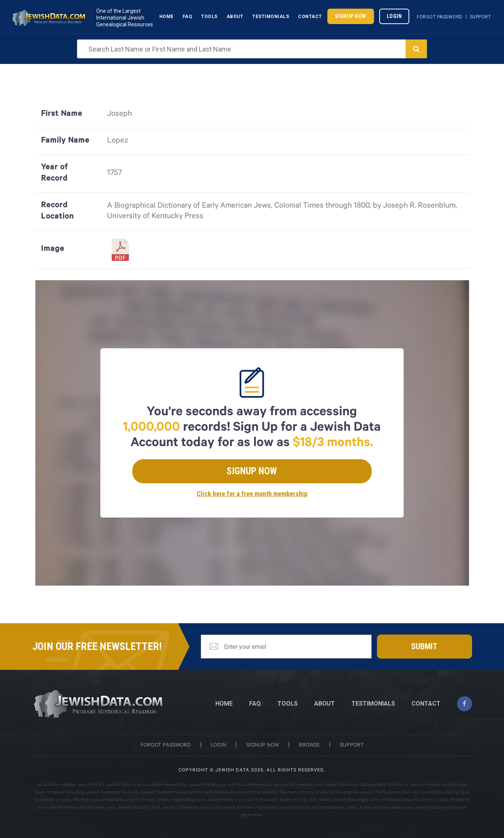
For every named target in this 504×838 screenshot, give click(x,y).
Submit (424, 646)
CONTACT (426, 704)
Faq (188, 17)
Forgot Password (440, 17)
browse (309, 746)
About (235, 17)
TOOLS (288, 704)
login (219, 746)
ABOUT (325, 704)
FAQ (255, 704)
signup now (263, 746)
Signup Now (351, 16)
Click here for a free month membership (252, 494)
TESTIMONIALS (373, 704)
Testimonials (271, 17)
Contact (310, 17)
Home (166, 17)
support (352, 746)
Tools (209, 17)
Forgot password (166, 746)
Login (394, 16)
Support (481, 17)
